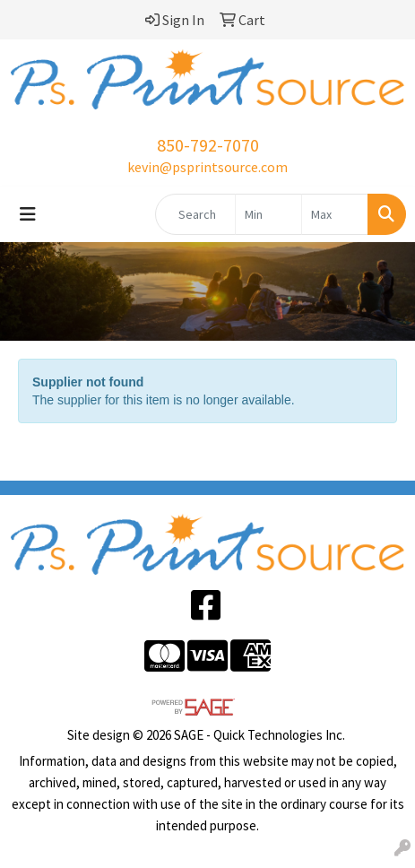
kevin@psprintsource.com (207, 167)
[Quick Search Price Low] (268, 214)
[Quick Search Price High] (335, 214)
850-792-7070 (208, 145)
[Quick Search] (195, 214)
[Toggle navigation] (28, 214)
